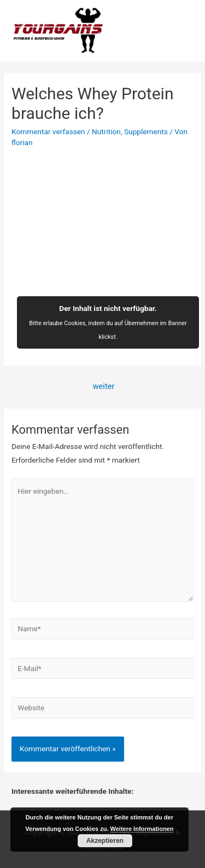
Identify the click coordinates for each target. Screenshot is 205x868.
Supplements (146, 131)
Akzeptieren (105, 841)
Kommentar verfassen (48, 131)
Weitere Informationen (142, 829)
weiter (104, 386)
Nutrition (106, 131)
